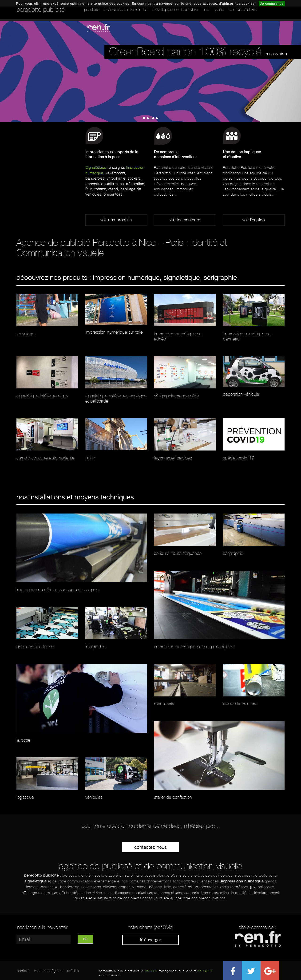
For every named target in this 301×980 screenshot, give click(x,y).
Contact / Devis (243, 9)
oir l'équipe (255, 220)
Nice (206, 9)
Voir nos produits (116, 220)
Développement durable (175, 9)
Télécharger (150, 940)
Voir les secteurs (185, 220)
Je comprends (272, 4)
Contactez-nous (150, 847)
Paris (219, 9)
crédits (73, 971)
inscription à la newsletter (42, 927)
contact (23, 971)
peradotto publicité (41, 10)
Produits (92, 9)
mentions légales (48, 971)
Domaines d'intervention (126, 9)
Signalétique (96, 168)
